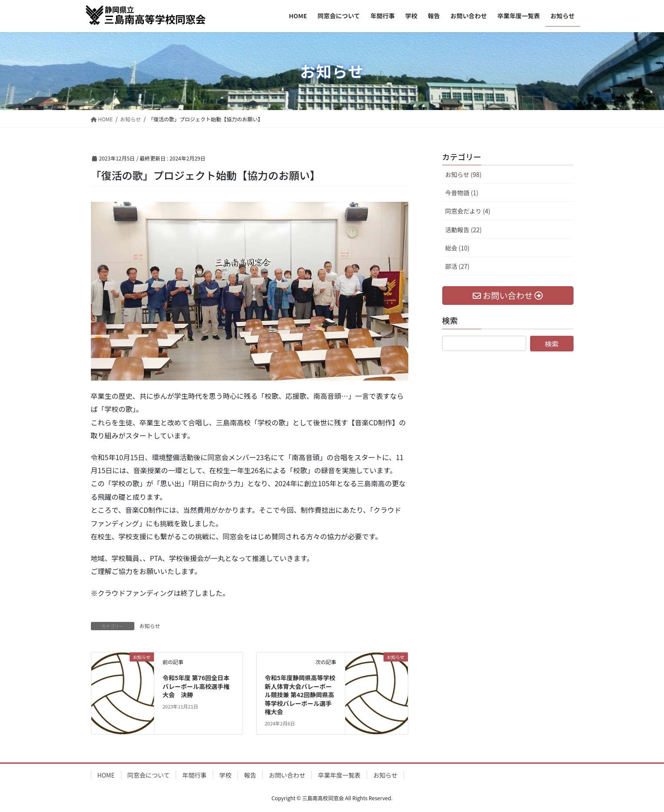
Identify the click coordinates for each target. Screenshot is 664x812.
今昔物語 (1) (462, 193)
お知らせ (150, 626)
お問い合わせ (287, 775)
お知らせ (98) (464, 174)
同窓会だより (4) (468, 211)
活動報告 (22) (464, 230)
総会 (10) (457, 248)
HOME (106, 775)
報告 (250, 775)
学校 (225, 775)
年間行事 (194, 775)
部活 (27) (457, 266)
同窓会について (149, 775)
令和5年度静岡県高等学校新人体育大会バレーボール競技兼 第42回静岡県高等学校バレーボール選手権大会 (300, 695)
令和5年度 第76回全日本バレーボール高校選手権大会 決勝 (196, 686)
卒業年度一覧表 (339, 775)
